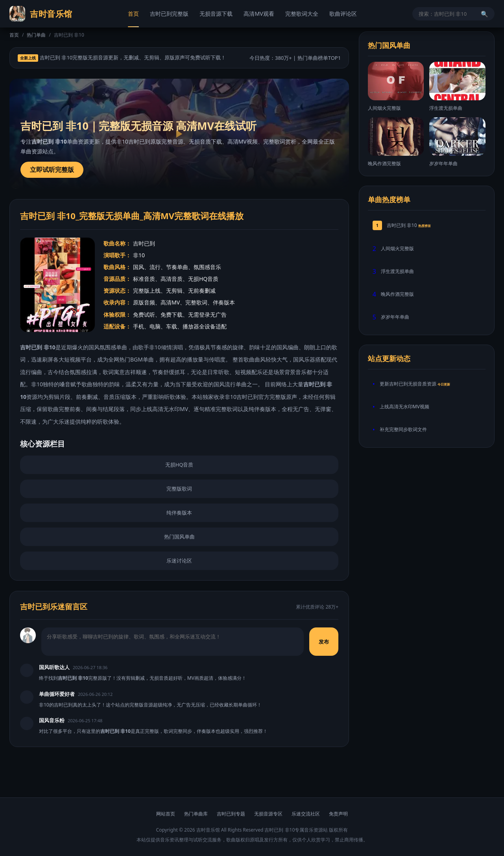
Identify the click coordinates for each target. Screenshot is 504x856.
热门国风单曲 (179, 537)
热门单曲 (36, 35)
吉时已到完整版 (169, 14)
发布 (324, 642)
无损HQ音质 (179, 465)
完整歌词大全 (302, 14)
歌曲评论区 (343, 14)
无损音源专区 (268, 814)
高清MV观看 (259, 14)
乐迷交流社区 (306, 814)
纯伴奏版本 (179, 513)
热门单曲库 (196, 814)
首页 (133, 14)
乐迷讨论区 (179, 561)
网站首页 (166, 814)
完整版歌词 (179, 489)
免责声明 (338, 814)
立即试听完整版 (52, 170)
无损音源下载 (216, 14)
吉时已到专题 (231, 814)
